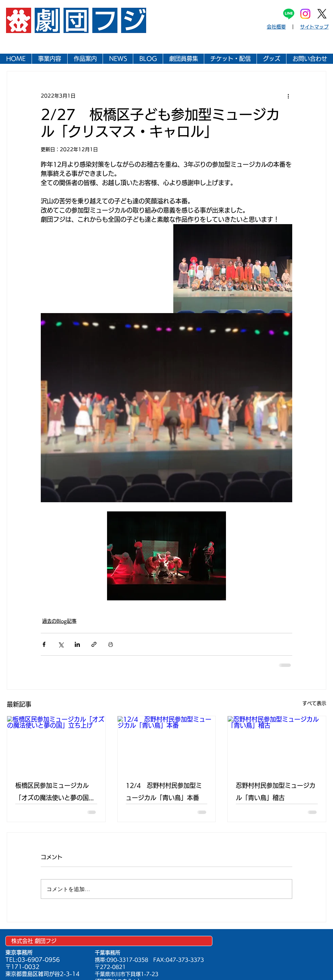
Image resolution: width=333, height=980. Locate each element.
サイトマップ (314, 27)
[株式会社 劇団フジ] (109, 941)
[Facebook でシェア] (44, 644)
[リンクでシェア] (94, 644)
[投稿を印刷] (111, 644)
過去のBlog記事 (59, 621)
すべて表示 (314, 703)
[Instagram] (305, 14)
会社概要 (276, 27)
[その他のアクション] (288, 96)
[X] (322, 14)
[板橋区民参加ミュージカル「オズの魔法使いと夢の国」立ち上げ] (56, 744)
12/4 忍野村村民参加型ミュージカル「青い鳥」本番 (164, 792)
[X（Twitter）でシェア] (61, 644)
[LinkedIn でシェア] (77, 644)
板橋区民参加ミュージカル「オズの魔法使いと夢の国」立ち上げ (55, 793)
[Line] (289, 14)
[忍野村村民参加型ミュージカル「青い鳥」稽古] (277, 744)
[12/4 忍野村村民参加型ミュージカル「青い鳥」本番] (167, 744)
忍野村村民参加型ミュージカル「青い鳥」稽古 (276, 792)
